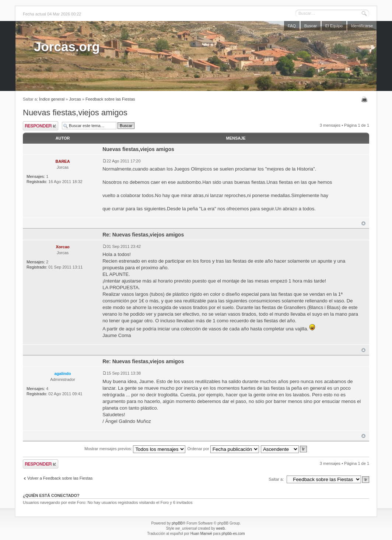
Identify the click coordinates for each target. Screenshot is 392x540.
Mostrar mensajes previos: (135, 449)
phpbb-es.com (233, 534)
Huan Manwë (201, 534)
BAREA (63, 161)
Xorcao (62, 247)
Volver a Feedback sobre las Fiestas (60, 478)
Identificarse (362, 26)
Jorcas (75, 99)
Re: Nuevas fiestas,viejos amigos (143, 235)
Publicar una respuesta (41, 126)
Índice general (52, 99)
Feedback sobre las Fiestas (110, 99)
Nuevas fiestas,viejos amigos (75, 113)
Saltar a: (276, 479)
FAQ (292, 26)
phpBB (177, 523)
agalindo (62, 374)
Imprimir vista (365, 99)
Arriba (363, 223)
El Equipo (334, 26)
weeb (220, 528)
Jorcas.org (67, 47)
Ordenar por (223, 449)
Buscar (311, 26)
